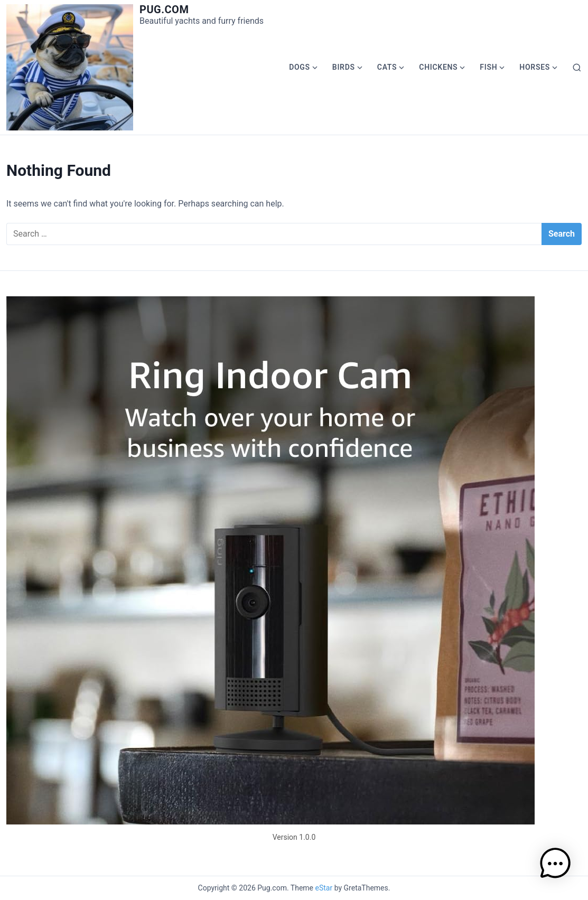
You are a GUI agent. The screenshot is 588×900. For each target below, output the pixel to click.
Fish (488, 67)
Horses (535, 67)
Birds (344, 67)
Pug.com (164, 10)
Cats (387, 67)
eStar (324, 888)
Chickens (438, 67)
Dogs (300, 67)
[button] (555, 865)
